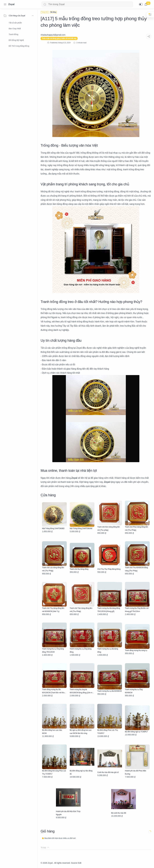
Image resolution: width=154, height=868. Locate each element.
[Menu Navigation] (5, 4)
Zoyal (11, 4)
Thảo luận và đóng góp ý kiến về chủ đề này (59, 38)
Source (74, 863)
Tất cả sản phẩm (15, 23)
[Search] (87, 4)
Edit (80, 863)
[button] (141, 4)
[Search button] (45, 4)
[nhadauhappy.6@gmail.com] (53, 35)
